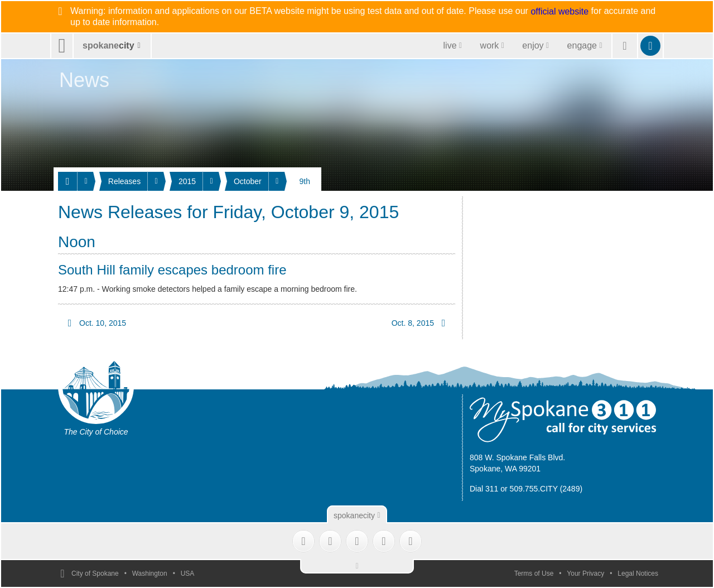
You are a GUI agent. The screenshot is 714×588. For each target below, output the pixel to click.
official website (559, 12)
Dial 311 (484, 489)
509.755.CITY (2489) (546, 489)
